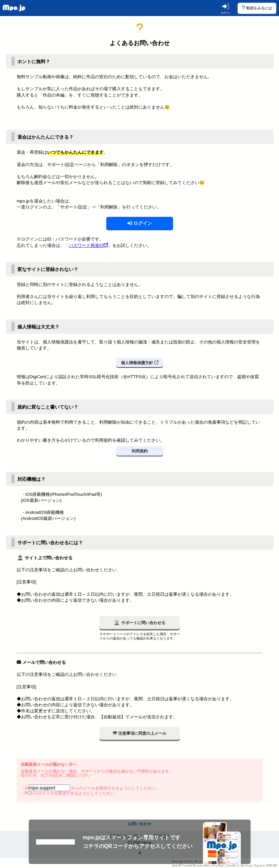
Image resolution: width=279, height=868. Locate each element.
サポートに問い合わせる (139, 623)
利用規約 (140, 451)
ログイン (140, 223)
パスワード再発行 (88, 245)
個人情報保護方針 (140, 363)
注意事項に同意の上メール (140, 733)
